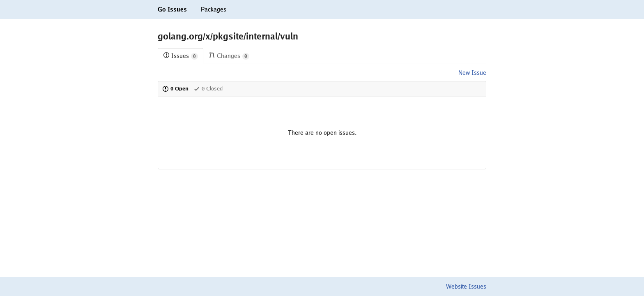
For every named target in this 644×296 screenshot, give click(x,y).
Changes (229, 56)
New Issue (472, 73)
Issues (181, 56)
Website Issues (466, 287)
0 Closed (208, 89)
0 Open (175, 89)
